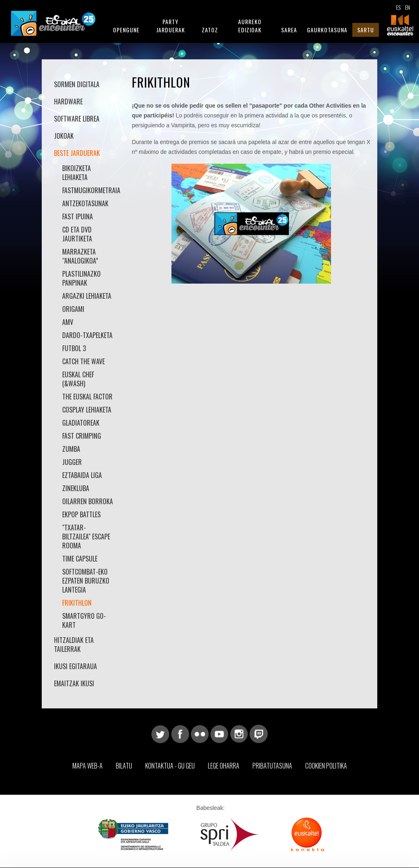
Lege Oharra (224, 766)
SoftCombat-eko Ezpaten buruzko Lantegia (86, 581)
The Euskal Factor (87, 397)
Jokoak (64, 136)
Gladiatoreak (81, 423)
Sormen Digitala (77, 84)
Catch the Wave (83, 361)
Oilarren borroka (88, 501)
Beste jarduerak (77, 153)
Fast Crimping (82, 436)
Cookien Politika (326, 766)
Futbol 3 (74, 348)
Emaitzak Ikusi (74, 683)
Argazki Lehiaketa (87, 296)
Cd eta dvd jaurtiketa (77, 234)
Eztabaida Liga (82, 475)
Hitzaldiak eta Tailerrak (74, 645)
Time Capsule (80, 559)
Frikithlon (77, 603)
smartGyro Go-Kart (84, 620)
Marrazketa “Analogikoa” (80, 256)
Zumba (71, 449)
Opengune (126, 30)
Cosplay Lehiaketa (87, 410)
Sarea (289, 30)
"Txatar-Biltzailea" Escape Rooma (86, 537)
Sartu (366, 30)
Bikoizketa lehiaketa (77, 173)
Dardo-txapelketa (87, 335)
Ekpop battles (81, 514)
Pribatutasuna (272, 766)
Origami (73, 309)
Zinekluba (76, 488)
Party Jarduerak (171, 26)
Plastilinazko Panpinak (81, 278)
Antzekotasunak (85, 203)
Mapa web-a (88, 766)
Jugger (72, 462)
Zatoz (210, 30)
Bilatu (124, 766)
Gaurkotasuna (327, 30)
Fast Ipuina (78, 216)
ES (398, 7)
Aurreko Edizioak (250, 26)
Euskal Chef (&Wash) (78, 379)
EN (408, 7)
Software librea (77, 119)
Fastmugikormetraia (88, 190)
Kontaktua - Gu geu (170, 766)
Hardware (68, 101)
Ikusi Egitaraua (75, 666)
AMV (68, 322)
